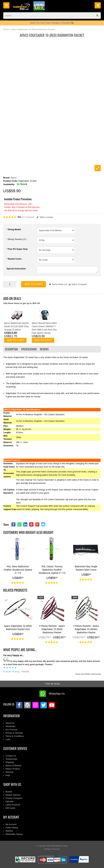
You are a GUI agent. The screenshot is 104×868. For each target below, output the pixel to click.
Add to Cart (34, 284)
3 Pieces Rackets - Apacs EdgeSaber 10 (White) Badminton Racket (86, 629)
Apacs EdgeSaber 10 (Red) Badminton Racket (33, 29)
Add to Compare (79, 284)
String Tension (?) (17, 239)
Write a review (45, 217)
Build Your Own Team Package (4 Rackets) (52, 23)
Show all (79, 674)
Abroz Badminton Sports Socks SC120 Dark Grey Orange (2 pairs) (17, 326)
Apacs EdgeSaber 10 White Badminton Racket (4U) (18, 628)
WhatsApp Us (57, 694)
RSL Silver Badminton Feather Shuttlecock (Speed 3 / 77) (18, 570)
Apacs (14, 178)
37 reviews (28, 217)
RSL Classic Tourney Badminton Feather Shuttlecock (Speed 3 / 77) (52, 570)
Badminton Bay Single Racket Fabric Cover (86, 568)
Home (6, 29)
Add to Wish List (59, 284)
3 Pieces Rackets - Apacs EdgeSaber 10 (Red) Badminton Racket (52, 629)
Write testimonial (93, 674)
